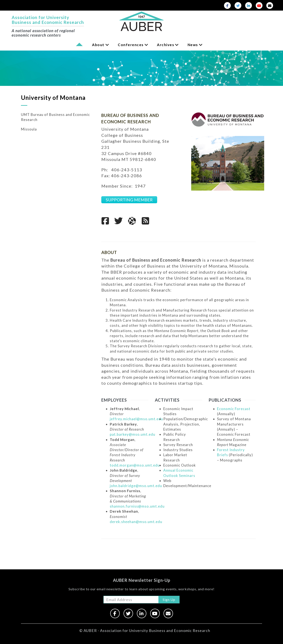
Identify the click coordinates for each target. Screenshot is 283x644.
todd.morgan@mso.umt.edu (135, 465)
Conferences (131, 45)
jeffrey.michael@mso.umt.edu (136, 419)
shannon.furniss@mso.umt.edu (137, 506)
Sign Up (169, 599)
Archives (166, 45)
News (193, 45)
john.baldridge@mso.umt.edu (136, 486)
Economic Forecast (234, 409)
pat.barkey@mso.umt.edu (133, 434)
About (98, 45)
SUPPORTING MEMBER (129, 200)
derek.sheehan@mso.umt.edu (136, 522)
